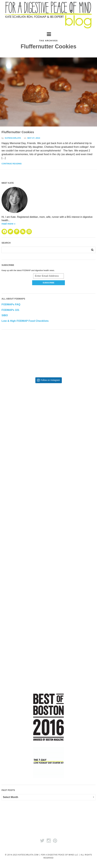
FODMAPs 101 (10, 310)
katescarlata (13, 138)
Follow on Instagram (50, 380)
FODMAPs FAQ (11, 304)
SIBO (5, 315)
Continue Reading (12, 164)
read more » (8, 224)
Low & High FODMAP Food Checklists (25, 321)
